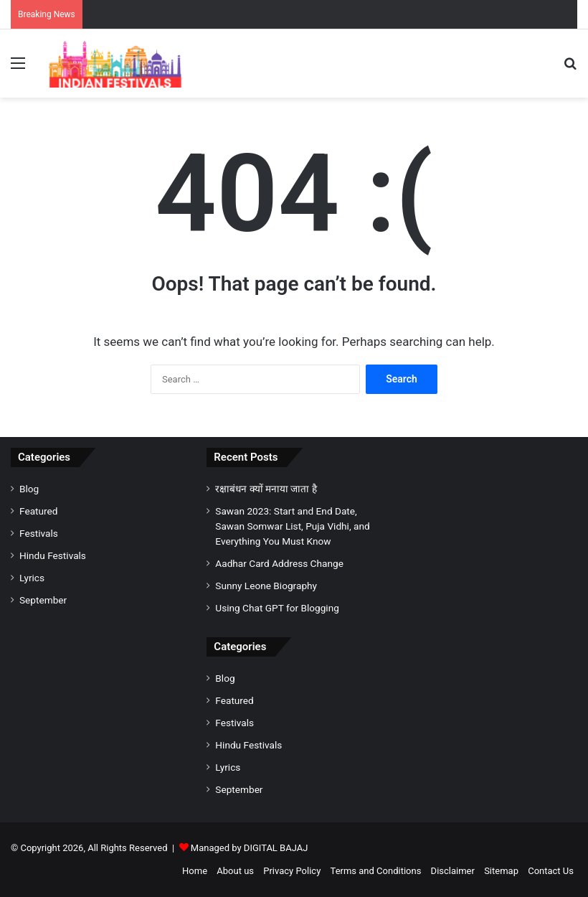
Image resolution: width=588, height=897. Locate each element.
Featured (38, 511)
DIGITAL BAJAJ (276, 848)
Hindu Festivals (53, 555)
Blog (29, 489)
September (43, 600)
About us (235, 871)
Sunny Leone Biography (266, 586)
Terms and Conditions (376, 871)
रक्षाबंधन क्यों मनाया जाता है (266, 489)
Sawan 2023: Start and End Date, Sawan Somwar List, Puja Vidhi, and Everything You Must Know (292, 526)
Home (195, 871)
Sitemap (501, 871)
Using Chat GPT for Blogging (277, 608)
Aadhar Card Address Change (279, 563)
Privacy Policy (292, 871)
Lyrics (32, 578)
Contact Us (551, 871)
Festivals (39, 533)
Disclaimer (453, 871)
